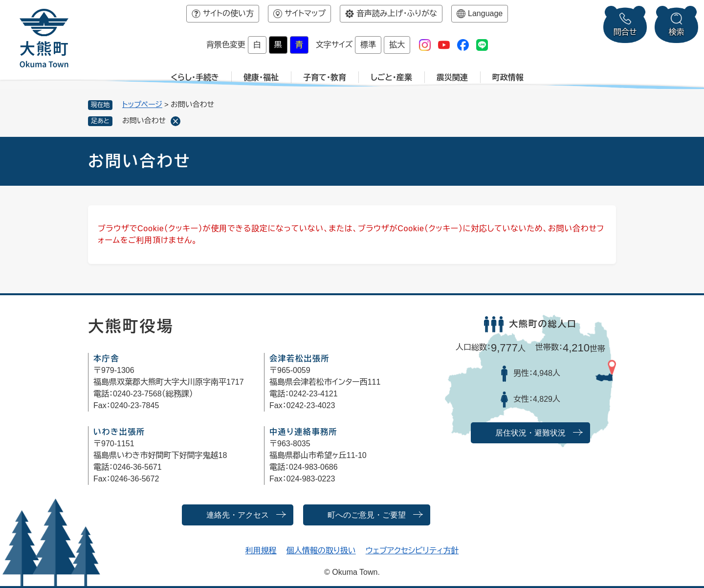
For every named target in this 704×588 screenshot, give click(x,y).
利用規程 (261, 551)
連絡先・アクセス (238, 515)
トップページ (142, 104)
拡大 (397, 45)
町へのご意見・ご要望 (367, 515)
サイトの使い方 (228, 13)
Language (485, 13)
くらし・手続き (195, 77)
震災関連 (452, 77)
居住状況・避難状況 (530, 433)
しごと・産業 (391, 77)
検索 (677, 32)
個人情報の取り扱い (321, 551)
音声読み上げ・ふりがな (397, 13)
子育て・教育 (325, 77)
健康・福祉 (261, 77)
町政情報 (508, 77)
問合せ (625, 32)
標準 (368, 45)
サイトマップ (305, 13)
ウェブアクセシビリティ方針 (412, 551)
